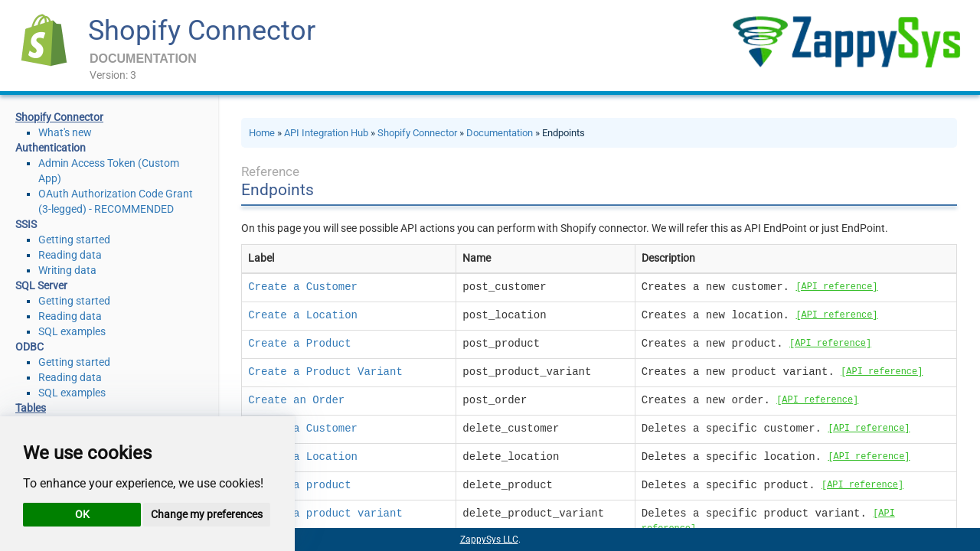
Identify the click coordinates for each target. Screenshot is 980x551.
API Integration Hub (326, 133)
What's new (65, 132)
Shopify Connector (202, 31)
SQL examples (72, 331)
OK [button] (82, 514)
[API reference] (836, 287)
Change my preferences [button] (207, 514)
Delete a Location (303, 457)
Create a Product (299, 344)
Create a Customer (303, 287)
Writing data (67, 270)
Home (262, 133)
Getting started (74, 240)
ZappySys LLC (489, 540)
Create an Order (296, 400)
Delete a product (299, 485)
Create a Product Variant (325, 372)
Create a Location (303, 315)
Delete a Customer (303, 429)
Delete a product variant (325, 514)
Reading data (70, 255)
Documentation (500, 133)
